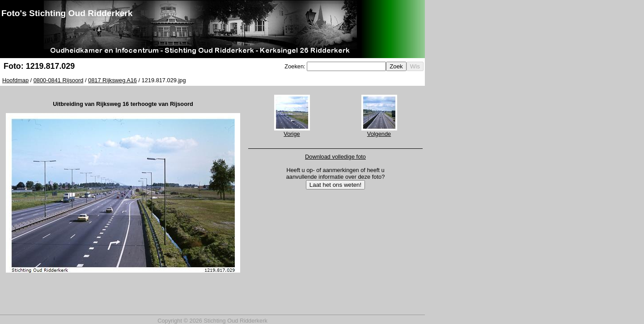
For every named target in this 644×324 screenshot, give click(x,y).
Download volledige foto (335, 157)
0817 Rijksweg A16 (112, 80)
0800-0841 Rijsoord (59, 80)
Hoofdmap (15, 80)
